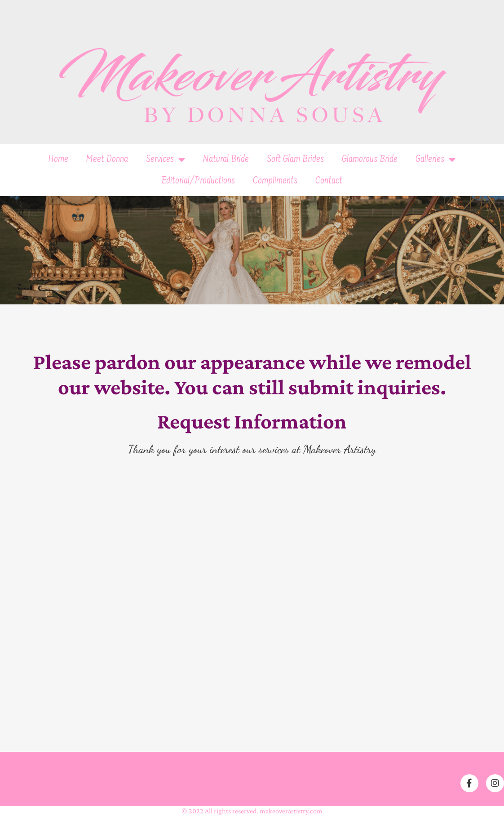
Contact (329, 181)
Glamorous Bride (370, 160)
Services (166, 160)
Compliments (275, 181)
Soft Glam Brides (295, 160)
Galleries (435, 160)
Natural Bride (226, 160)
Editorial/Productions (198, 181)
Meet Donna (107, 160)
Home (58, 160)
